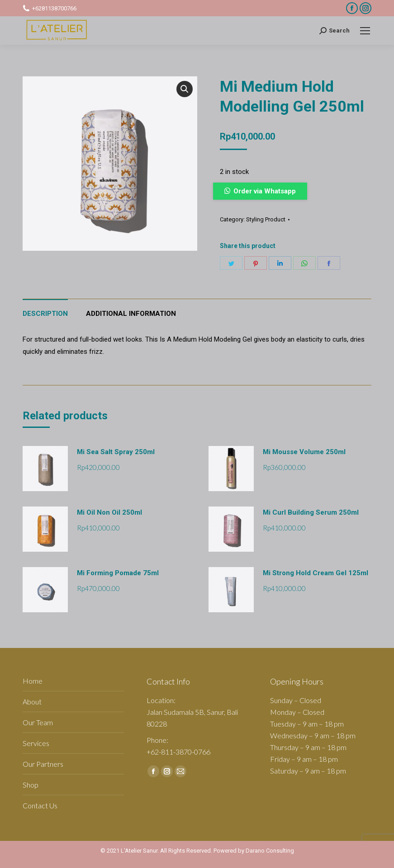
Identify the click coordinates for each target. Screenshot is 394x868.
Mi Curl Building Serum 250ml (311, 512)
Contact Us (40, 805)
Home (33, 681)
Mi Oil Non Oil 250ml (109, 512)
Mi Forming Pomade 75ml (118, 573)
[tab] (45, 309)
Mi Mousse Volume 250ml (304, 452)
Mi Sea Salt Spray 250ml (116, 452)
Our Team (38, 722)
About (32, 701)
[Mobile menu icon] (365, 31)
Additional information (131, 314)
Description (45, 314)
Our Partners (43, 764)
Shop (31, 785)
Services (36, 743)
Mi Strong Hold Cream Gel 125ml (316, 573)
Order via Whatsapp (265, 191)
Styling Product (266, 219)
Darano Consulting (270, 851)
